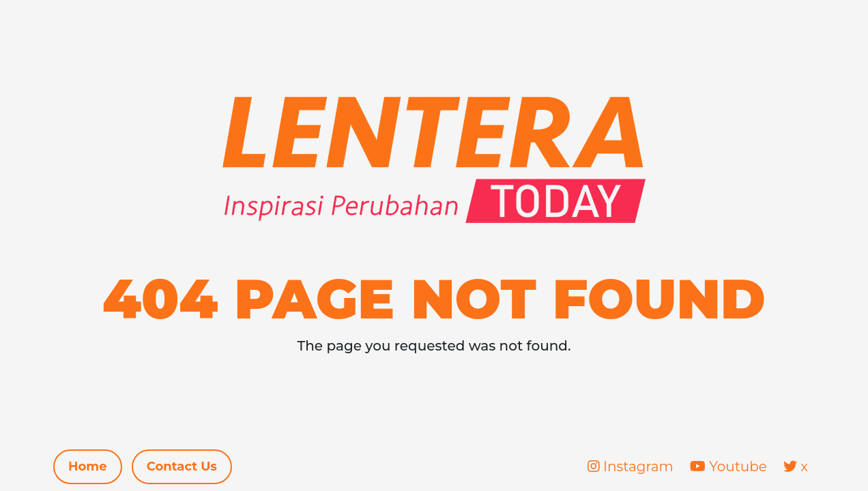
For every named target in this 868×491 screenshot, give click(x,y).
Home (88, 466)
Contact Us (182, 466)
